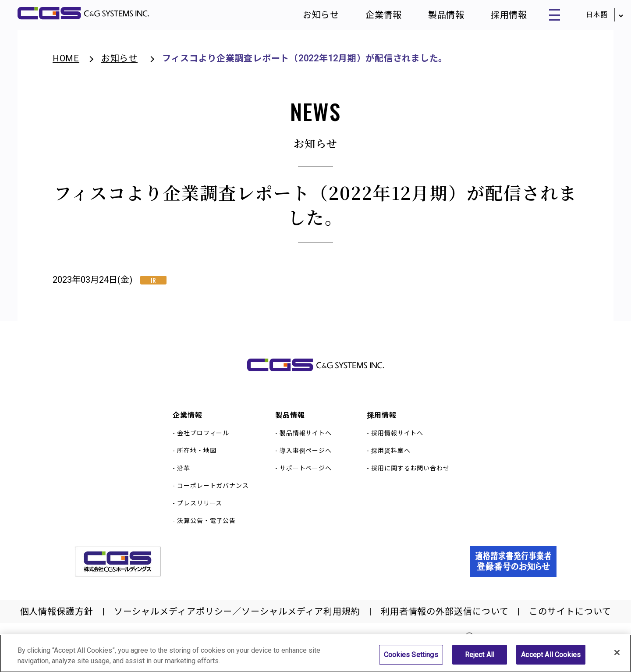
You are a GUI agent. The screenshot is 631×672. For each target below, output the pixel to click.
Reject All (480, 659)
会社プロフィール (203, 438)
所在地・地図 (197, 456)
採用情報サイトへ (397, 438)
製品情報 (436, 18)
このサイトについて (570, 617)
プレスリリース (200, 508)
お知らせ (310, 18)
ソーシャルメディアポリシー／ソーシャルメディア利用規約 (237, 617)
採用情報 (498, 18)
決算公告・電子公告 (206, 526)
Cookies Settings (411, 659)
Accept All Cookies (551, 659)
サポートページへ (306, 473)
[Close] (617, 657)
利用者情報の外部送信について (445, 617)
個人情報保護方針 (57, 617)
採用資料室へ (391, 456)
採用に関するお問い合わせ (410, 473)
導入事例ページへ (306, 456)
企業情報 (373, 18)
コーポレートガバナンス (213, 491)
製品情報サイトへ (306, 438)
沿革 (184, 473)
